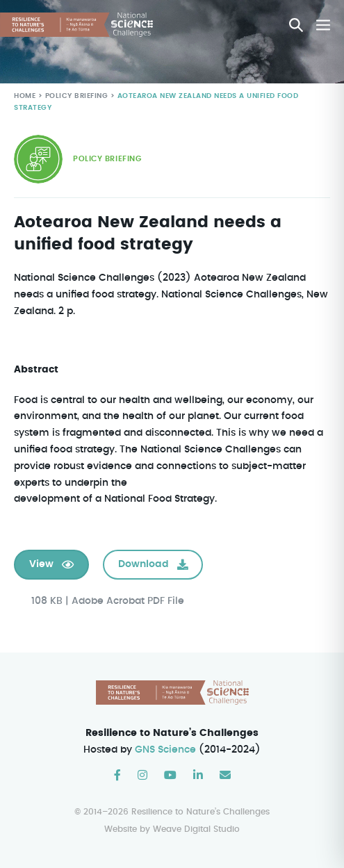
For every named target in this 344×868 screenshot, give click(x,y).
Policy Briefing (75, 96)
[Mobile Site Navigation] (323, 25)
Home (25, 96)
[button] (296, 25)
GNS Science (166, 751)
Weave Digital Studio (196, 829)
